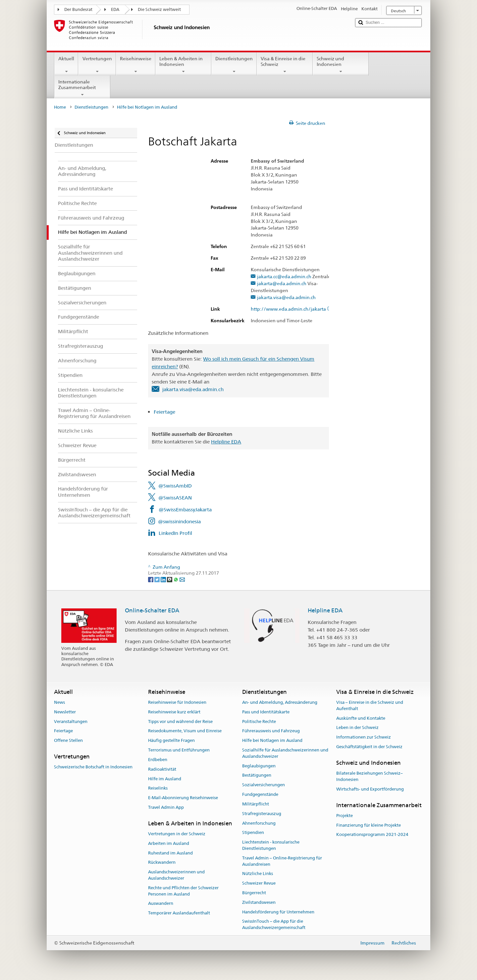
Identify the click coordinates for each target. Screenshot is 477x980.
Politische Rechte (259, 722)
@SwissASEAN (175, 498)
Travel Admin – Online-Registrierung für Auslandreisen (282, 861)
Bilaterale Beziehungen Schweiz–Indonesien (370, 776)
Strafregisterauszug (262, 814)
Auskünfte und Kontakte (361, 718)
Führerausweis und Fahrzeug (271, 731)
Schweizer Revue (259, 883)
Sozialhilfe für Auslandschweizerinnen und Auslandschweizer (285, 753)
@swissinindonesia (179, 521)
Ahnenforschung (259, 823)
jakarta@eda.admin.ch (282, 284)
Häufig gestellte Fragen (171, 741)
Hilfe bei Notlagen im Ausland (272, 741)
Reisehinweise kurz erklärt (174, 712)
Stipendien (253, 833)
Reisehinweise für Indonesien (177, 702)
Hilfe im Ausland (165, 779)
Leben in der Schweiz (357, 728)
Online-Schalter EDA (152, 610)
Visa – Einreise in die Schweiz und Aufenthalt (370, 705)
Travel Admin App (166, 807)
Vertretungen (97, 65)
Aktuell (66, 65)
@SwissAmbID (175, 486)
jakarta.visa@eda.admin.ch (286, 298)
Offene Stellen (68, 741)
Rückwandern (162, 863)
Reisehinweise (136, 65)
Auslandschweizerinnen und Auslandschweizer (176, 875)
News (59, 702)
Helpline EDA (226, 442)
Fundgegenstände (260, 794)
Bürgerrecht (254, 893)
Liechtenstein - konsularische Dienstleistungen (271, 845)
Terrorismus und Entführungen (179, 750)
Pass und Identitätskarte (266, 712)
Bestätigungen (257, 775)
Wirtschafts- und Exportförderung (370, 789)
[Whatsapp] (176, 579)
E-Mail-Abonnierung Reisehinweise (183, 798)
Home (60, 107)
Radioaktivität (162, 769)
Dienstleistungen (234, 65)
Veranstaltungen (71, 722)
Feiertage (165, 412)
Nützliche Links (258, 874)
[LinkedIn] (164, 579)
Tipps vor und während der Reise (180, 722)
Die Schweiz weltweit (159, 9)
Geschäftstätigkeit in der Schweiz (369, 747)
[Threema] (170, 579)
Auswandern (161, 904)
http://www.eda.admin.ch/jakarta (291, 309)
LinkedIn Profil (175, 533)
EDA (115, 9)
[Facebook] (151, 579)
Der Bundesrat (78, 9)
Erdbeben (158, 760)
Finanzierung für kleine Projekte (369, 825)
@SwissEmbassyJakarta (185, 510)
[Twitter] (158, 579)
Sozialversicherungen (264, 785)
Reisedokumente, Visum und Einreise (185, 731)
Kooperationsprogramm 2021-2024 (372, 835)
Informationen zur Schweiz (364, 737)
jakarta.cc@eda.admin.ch (284, 277)
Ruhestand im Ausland (170, 853)
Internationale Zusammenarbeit (82, 88)
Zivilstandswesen (259, 902)
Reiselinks (158, 788)
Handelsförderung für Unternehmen (278, 912)
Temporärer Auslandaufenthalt (179, 913)
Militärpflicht (256, 804)
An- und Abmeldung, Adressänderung (280, 702)
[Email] (182, 579)
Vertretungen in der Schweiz (177, 834)
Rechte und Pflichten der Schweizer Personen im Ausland (183, 891)
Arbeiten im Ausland (169, 843)
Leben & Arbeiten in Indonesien (183, 65)
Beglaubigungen (259, 766)
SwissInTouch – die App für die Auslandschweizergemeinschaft (274, 925)
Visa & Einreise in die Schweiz (285, 65)
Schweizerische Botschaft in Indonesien (93, 767)
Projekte (344, 816)
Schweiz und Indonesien (341, 65)
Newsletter (65, 712)
